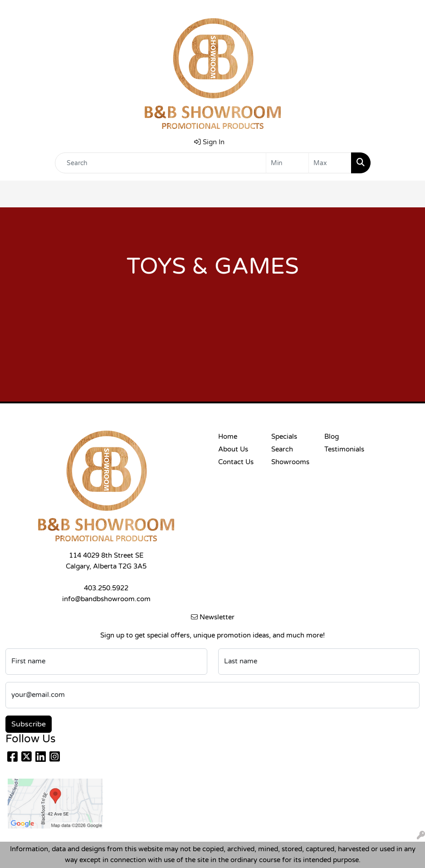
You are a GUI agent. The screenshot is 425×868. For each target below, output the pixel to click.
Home (228, 437)
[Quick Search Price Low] (287, 163)
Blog (332, 437)
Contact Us (236, 462)
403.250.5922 (106, 588)
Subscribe (29, 724)
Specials (284, 437)
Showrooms (290, 462)
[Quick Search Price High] (330, 163)
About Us (233, 449)
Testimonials (344, 449)
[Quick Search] (161, 163)
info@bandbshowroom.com (106, 599)
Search (282, 449)
